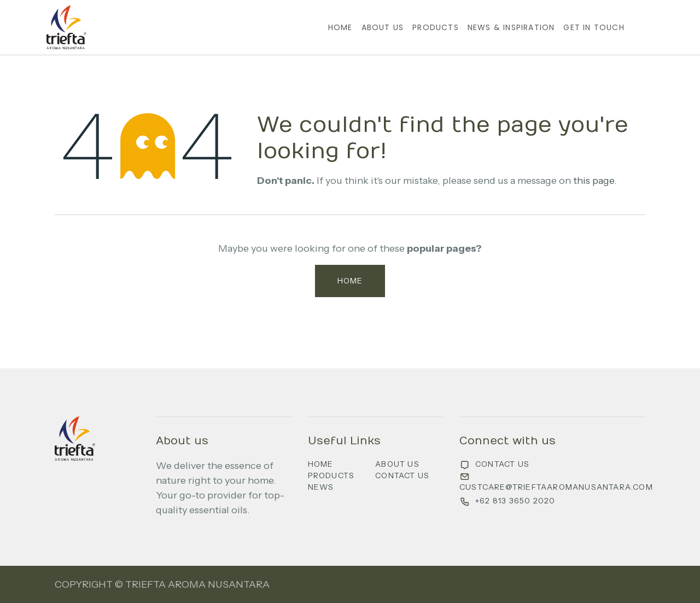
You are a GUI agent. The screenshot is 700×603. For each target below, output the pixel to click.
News (321, 487)
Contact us (402, 476)
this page (594, 181)
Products (331, 476)
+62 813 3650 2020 (515, 501)
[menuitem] (340, 28)
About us (397, 464)
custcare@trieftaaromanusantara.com (556, 487)
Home (350, 281)
